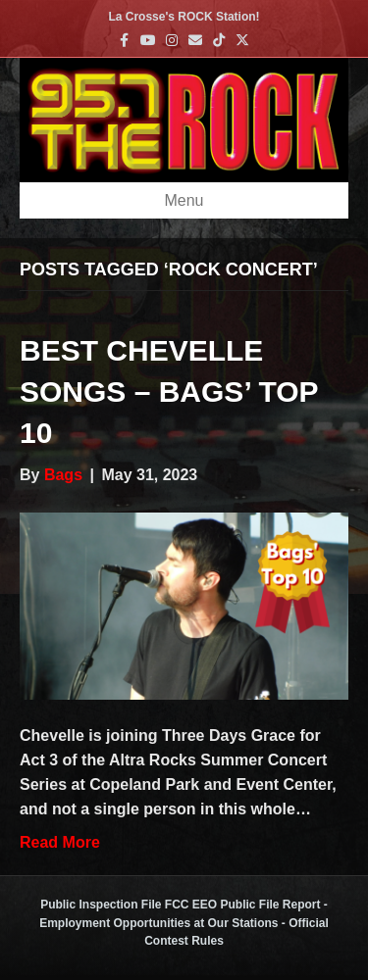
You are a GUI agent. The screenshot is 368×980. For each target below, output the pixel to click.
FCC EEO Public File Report (243, 905)
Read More (60, 842)
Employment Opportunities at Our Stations (158, 923)
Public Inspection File (101, 905)
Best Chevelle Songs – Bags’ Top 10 (169, 392)
